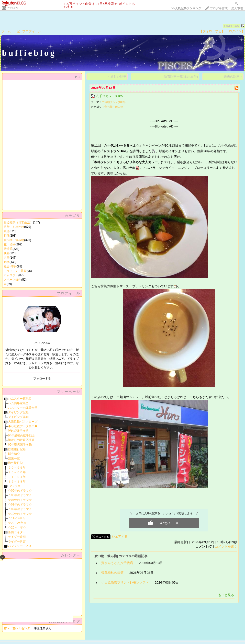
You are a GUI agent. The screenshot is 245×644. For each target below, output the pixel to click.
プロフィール (32, 31)
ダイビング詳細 (18, 417)
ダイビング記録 (18, 412)
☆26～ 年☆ (17, 528)
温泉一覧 (14, 459)
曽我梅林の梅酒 (112, 573)
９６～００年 (17, 472)
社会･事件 (10, 266)
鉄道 (7, 231)
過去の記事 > (233, 76)
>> (186, 8)
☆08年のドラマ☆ (20, 505)
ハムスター (11, 275)
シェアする (120, 536)
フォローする (42, 379)
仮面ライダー (17, 532)
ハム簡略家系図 (18, 403)
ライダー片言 (17, 541)
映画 (7, 253)
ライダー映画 (17, 537)
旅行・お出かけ (14, 227)
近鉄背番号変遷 (18, 431)
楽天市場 (237, 8)
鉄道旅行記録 (17, 449)
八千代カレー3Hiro (109, 96)
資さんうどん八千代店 (117, 563)
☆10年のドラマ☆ (20, 514)
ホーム (6, 31)
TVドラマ (14, 486)
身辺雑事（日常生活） (18, 222)
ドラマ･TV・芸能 (15, 271)
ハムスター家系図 (20, 399)
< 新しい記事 (117, 76)
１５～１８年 (17, 482)
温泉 (7, 258)
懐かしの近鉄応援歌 (21, 440)
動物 (7, 262)
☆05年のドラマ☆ (20, 491)
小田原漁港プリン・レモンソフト (125, 582)
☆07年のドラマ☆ (20, 500)
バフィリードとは (20, 546)
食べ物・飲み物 (14, 240)
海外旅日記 (15, 463)
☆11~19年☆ (17, 518)
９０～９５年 (17, 468)
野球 (7, 236)
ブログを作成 (219, 8)
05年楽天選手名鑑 (20, 445)
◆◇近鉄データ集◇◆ (23, 426)
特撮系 (8, 249)
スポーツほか (12, 280)
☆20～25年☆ (17, 523)
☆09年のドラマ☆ (20, 509)
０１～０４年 (17, 477)
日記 (17, 31)
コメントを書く (226, 546)
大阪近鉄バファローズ (23, 422)
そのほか (13, 8)
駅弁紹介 (14, 454)
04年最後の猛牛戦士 (21, 436)
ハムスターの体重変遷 (23, 408)
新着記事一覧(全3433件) (181, 76)
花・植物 (10, 244)
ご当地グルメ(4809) (114, 102)
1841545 (232, 26)
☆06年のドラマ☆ (20, 495)
